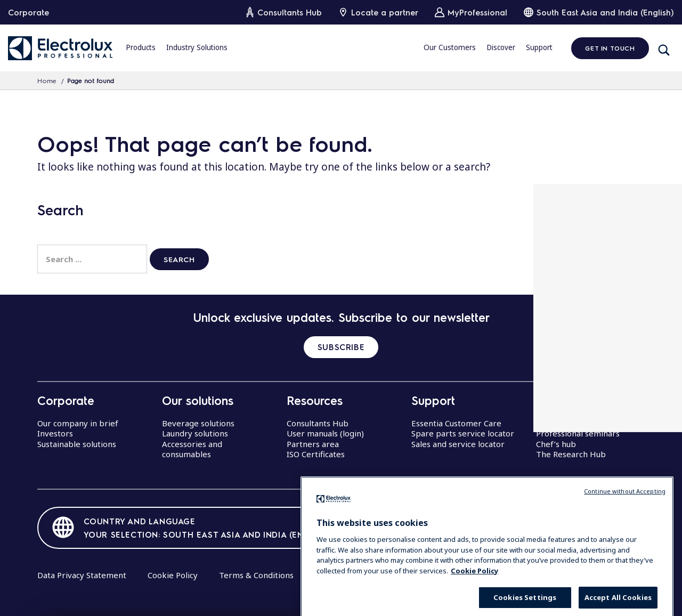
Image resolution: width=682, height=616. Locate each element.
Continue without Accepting (625, 511)
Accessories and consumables (192, 449)
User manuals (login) (325, 433)
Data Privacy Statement (82, 575)
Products (141, 47)
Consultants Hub (318, 423)
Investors (55, 433)
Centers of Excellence (577, 423)
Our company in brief (78, 423)
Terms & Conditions (256, 575)
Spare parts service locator (463, 433)
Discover (501, 47)
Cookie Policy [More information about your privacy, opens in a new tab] (474, 590)
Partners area (313, 444)
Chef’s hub (556, 444)
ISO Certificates (316, 454)
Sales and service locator (458, 444)
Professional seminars (578, 433)
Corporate (29, 12)
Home (47, 80)
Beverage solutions (198, 423)
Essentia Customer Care (456, 423)
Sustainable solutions (77, 444)
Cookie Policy (173, 575)
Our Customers (450, 47)
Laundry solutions (195, 433)
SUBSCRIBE (341, 347)
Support (539, 47)
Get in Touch (610, 48)
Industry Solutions (197, 47)
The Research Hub (571, 454)
